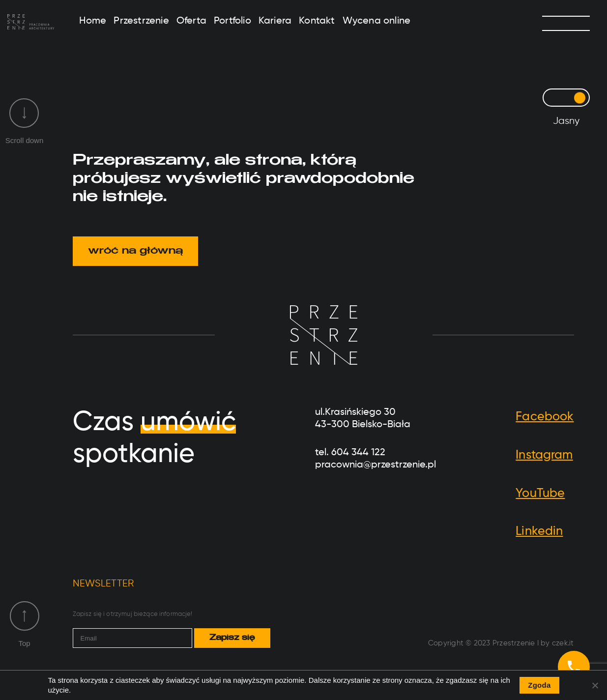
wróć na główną (135, 251)
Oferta (191, 21)
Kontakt (317, 21)
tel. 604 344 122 (350, 453)
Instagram (544, 455)
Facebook (545, 417)
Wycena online (377, 21)
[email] (132, 638)
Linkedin (539, 532)
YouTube (540, 494)
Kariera (275, 21)
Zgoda (539, 685)
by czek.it (557, 643)
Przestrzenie (141, 21)
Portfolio (232, 21)
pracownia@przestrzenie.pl (376, 465)
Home (93, 21)
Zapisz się (232, 638)
